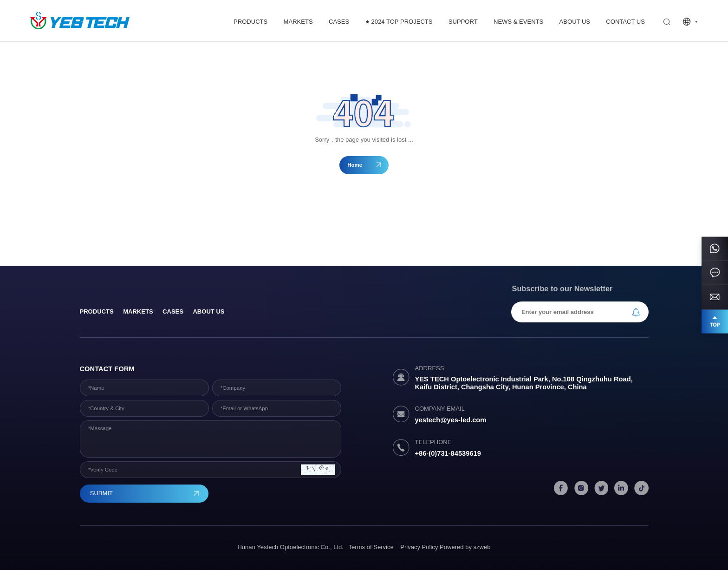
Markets (138, 311)
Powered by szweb (465, 547)
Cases (173, 311)
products (97, 311)
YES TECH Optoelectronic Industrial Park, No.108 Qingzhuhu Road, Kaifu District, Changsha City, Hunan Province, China (523, 383)
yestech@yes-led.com (450, 420)
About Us (208, 311)
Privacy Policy (419, 547)
